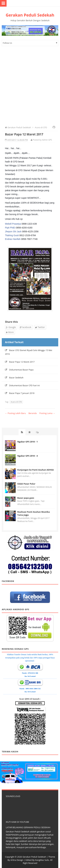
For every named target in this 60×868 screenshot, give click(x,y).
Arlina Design (17, 860)
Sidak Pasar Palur (26, 484)
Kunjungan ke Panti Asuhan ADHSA (36, 470)
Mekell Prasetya (13, 224)
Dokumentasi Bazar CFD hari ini (24, 385)
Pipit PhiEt (10, 228)
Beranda (33, 413)
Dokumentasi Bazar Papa (21, 370)
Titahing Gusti (12, 235)
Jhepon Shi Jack (13, 231)
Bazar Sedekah (16, 378)
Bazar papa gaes (26, 498)
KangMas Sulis (42, 860)
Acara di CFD (16, 402)
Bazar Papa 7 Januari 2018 (22, 393)
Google (11, 327)
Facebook (26, 327)
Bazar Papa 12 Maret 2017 (22, 362)
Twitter (40, 327)
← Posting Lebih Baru (15, 413)
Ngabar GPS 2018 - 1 (27, 442)
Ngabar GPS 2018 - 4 (27, 456)
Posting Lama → (47, 413)
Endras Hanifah (13, 239)
